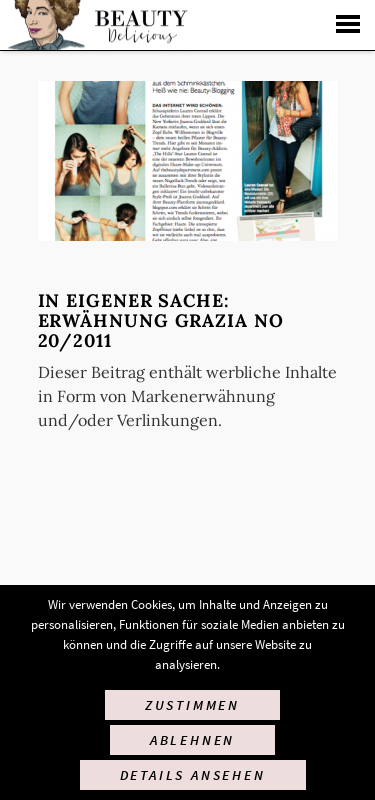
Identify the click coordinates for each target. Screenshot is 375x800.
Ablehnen (192, 740)
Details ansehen (193, 775)
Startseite (95, 25)
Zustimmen (192, 705)
